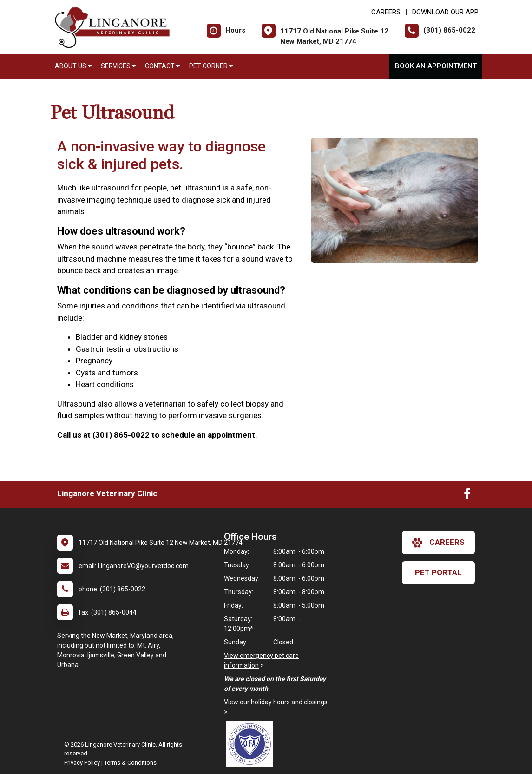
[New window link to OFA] (252, 744)
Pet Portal (438, 572)
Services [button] (118, 66)
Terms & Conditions (130, 763)
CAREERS (386, 12)
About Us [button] (73, 66)
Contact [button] (162, 66)
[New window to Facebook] (467, 496)
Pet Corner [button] (211, 66)
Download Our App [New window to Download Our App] (445, 12)
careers (438, 543)
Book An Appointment (436, 66)
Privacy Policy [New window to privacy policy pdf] (82, 763)
